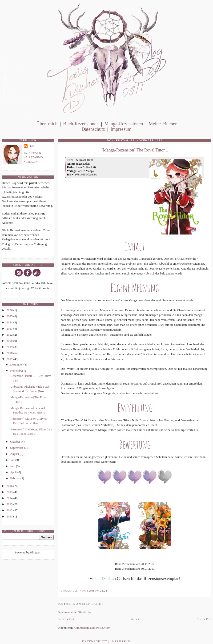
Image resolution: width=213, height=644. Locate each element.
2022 (10, 335)
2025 (10, 316)
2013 (10, 504)
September (17, 448)
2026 (10, 310)
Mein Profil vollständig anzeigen (33, 157)
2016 (10, 486)
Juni (13, 466)
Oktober (16, 442)
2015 (10, 492)
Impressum (121, 129)
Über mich (47, 124)
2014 (10, 498)
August (15, 454)
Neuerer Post (66, 619)
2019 (10, 347)
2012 (10, 510)
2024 (10, 322)
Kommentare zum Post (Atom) (92, 628)
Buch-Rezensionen (81, 124)
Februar (15, 478)
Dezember (17, 364)
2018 (10, 353)
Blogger (35, 552)
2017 (10, 359)
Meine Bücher (163, 124)
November (17, 371)
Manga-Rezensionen (124, 124)
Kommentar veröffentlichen (75, 612)
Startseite (135, 619)
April (14, 472)
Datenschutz (93, 129)
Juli (13, 460)
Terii (32, 146)
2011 (10, 516)
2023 (10, 328)
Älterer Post (204, 619)
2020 (10, 341)
